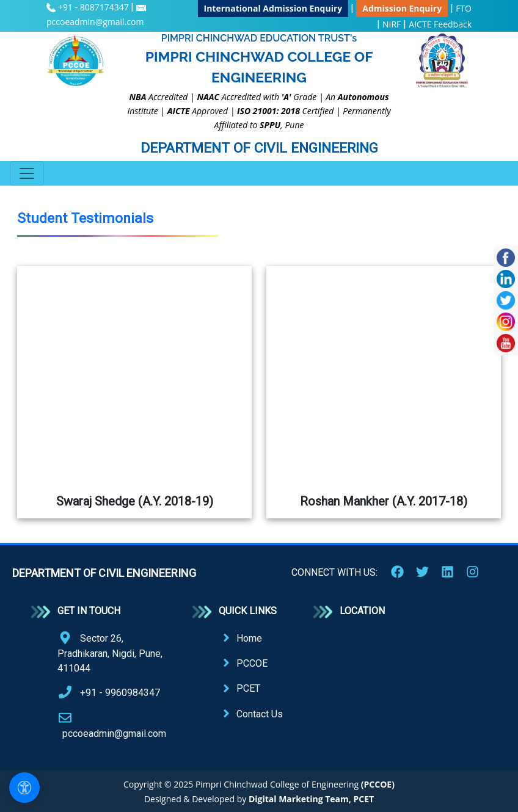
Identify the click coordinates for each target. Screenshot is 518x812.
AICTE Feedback (440, 24)
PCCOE (252, 663)
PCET (248, 688)
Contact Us (260, 714)
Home (249, 638)
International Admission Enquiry (273, 8)
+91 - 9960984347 (120, 693)
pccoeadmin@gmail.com (95, 22)
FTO (464, 8)
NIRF (392, 24)
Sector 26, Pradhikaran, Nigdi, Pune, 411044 (110, 653)
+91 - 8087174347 (94, 7)
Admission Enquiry (402, 8)
